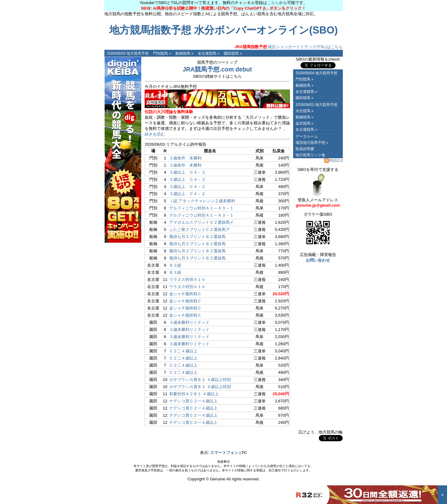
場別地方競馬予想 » (312, 143)
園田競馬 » (233, 53)
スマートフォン (224, 453)
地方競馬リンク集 (310, 155)
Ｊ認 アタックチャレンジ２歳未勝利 (202, 201)
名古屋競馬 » (209, 53)
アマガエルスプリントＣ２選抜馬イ (201, 222)
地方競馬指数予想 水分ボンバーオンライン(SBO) (223, 30)
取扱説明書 (305, 149)
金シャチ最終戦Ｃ (185, 294)
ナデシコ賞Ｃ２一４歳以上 (193, 401)
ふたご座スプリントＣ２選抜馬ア (199, 229)
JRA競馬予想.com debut (217, 69)
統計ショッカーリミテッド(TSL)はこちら (289, 47)
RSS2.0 (334, 160)
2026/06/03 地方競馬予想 (128, 53)
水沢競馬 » (305, 111)
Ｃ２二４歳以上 (183, 351)
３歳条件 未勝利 (185, 158)
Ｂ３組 (175, 265)
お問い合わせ (318, 260)
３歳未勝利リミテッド (189, 322)
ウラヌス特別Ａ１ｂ (187, 279)
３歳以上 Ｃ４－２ (187, 172)
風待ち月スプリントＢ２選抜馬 (197, 237)
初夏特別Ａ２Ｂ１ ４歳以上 (194, 394)
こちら (273, 3)
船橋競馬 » (184, 53)
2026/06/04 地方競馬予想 (316, 73)
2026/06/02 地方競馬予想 (316, 105)
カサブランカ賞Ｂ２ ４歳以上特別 (200, 380)
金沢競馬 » (305, 123)
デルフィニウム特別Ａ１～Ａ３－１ (201, 208)
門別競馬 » (162, 53)
